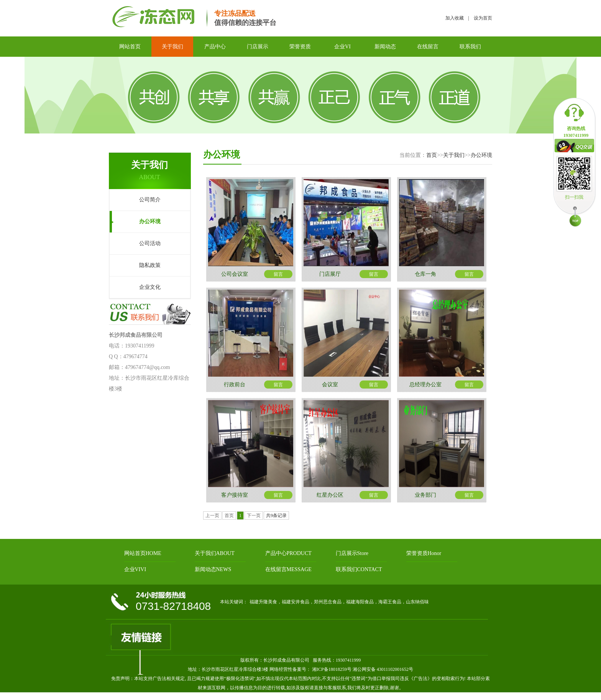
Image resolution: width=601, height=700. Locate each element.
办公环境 (150, 222)
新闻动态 (385, 47)
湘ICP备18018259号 (331, 669)
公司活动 (150, 243)
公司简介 (150, 200)
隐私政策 (150, 265)
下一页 (254, 516)
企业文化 (150, 287)
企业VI (342, 47)
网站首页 (130, 47)
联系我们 (470, 47)
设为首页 (483, 18)
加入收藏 (455, 18)
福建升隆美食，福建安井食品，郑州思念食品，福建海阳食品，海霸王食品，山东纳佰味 (339, 602)
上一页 (212, 516)
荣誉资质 (300, 47)
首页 (432, 155)
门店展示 (258, 47)
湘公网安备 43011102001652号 (383, 669)
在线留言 (428, 47)
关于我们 (172, 47)
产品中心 (215, 47)
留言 (278, 274)
